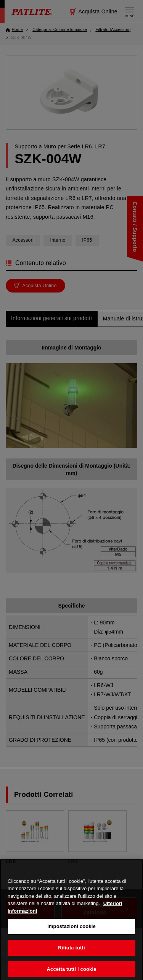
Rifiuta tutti (71, 952)
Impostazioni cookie (71, 931)
